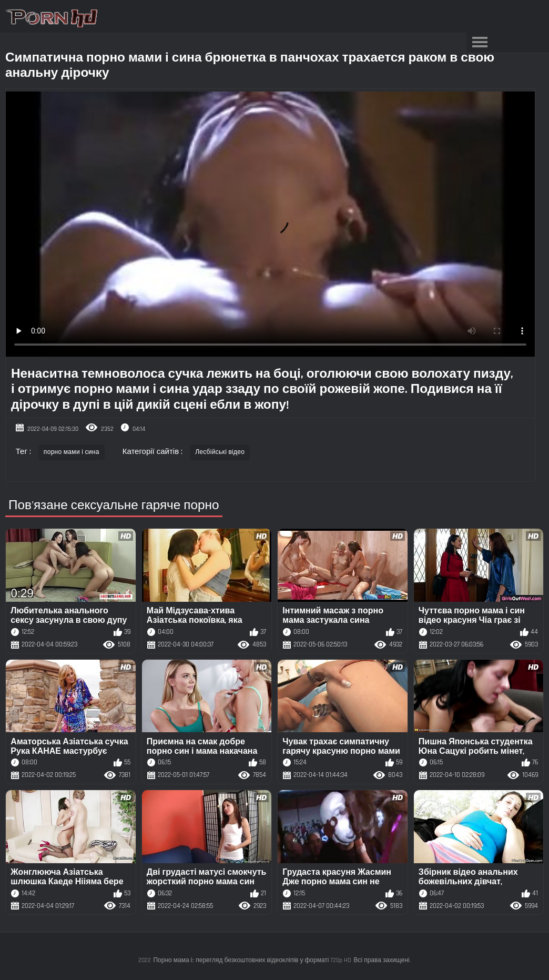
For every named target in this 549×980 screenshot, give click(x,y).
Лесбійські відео (220, 452)
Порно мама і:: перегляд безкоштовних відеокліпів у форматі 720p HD (252, 960)
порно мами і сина (72, 452)
